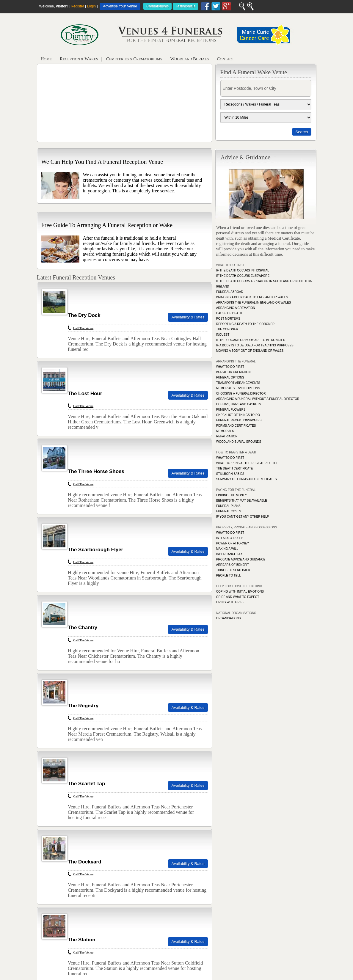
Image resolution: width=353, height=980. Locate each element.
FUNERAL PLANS (228, 506)
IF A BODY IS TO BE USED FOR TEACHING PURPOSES (255, 345)
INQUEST (223, 335)
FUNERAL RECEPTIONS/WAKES (239, 420)
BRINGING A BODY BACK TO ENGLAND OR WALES (252, 297)
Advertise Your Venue (120, 6)
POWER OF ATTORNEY (233, 543)
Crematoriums (157, 6)
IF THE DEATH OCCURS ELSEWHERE (243, 276)
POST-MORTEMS (228, 319)
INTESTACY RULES (230, 538)
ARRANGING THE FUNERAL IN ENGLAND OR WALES (254, 303)
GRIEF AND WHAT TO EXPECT (238, 597)
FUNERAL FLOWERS (231, 410)
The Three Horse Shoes (96, 471)
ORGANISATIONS (229, 618)
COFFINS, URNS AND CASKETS (239, 404)
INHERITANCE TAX (229, 554)
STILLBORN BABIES (230, 474)
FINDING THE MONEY (232, 495)
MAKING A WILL (227, 549)
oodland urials (189, 59)
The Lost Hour (85, 394)
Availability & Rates (188, 317)
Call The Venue (83, 328)
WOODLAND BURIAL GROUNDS (239, 442)
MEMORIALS (225, 431)
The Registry (83, 706)
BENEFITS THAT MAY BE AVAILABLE (242, 501)
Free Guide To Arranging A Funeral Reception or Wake (107, 225)
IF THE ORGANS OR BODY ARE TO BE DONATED (251, 340)
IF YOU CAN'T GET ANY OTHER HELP (243, 517)
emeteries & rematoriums (134, 59)
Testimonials (186, 6)
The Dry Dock (84, 315)
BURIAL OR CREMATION (233, 372)
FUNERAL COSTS (229, 511)
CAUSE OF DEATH (229, 313)
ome (46, 59)
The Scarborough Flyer (95, 550)
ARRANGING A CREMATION (236, 308)
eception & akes (79, 59)
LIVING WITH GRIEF (230, 602)
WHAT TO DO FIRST (230, 367)
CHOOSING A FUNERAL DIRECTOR (241, 394)
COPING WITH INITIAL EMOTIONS (240, 592)
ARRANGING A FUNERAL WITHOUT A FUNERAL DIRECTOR (258, 399)
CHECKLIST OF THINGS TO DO (238, 415)
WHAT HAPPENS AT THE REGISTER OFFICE (247, 463)
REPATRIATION (227, 436)
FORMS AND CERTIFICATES (236, 426)
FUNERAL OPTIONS (230, 377)
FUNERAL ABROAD (230, 292)
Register (77, 6)
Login (91, 6)
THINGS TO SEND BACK (233, 570)
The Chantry (83, 628)
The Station (82, 940)
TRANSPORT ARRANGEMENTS (238, 383)
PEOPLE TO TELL (229, 575)
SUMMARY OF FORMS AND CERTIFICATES (247, 479)
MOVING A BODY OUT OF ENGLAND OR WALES (250, 351)
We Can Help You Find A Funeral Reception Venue (102, 162)
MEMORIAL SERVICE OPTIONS (238, 388)
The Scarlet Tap (86, 784)
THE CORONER (227, 329)
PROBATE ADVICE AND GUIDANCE (241, 559)
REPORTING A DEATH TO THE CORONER (245, 324)
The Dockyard (84, 862)
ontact (225, 59)
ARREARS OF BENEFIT (233, 565)
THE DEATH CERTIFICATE (234, 468)
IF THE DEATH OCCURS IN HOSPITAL (243, 270)
